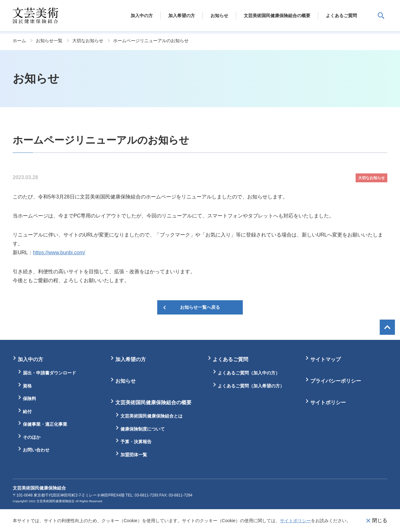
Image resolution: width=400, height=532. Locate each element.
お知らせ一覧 (49, 41)
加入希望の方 (131, 359)
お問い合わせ (36, 450)
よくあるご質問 (230, 359)
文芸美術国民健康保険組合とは (152, 416)
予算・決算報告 (136, 442)
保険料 (29, 399)
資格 (27, 386)
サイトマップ (326, 359)
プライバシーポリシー (336, 381)
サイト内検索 (381, 16)
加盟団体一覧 (134, 455)
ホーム (19, 41)
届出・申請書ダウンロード (49, 373)
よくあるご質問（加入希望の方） (251, 386)
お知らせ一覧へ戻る (200, 307)
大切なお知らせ (88, 41)
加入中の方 (30, 359)
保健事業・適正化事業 (45, 424)
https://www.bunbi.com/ (59, 253)
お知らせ (126, 381)
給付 (27, 412)
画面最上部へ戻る (387, 327)
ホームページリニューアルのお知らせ (151, 41)
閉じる (380, 520)
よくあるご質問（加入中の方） (249, 373)
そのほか (32, 437)
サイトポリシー (295, 521)
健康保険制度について (143, 429)
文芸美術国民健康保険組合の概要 (153, 402)
